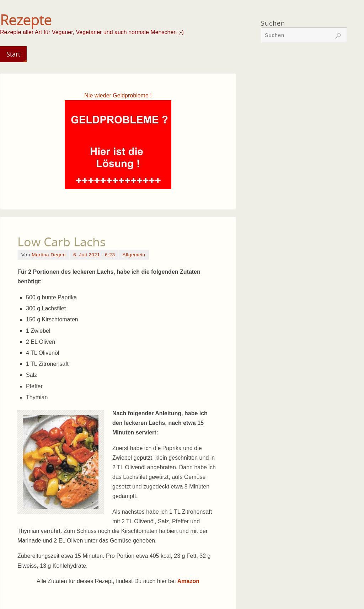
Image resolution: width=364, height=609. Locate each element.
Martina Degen (49, 255)
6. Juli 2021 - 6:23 (94, 255)
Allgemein (134, 255)
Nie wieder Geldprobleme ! (118, 95)
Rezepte (26, 20)
